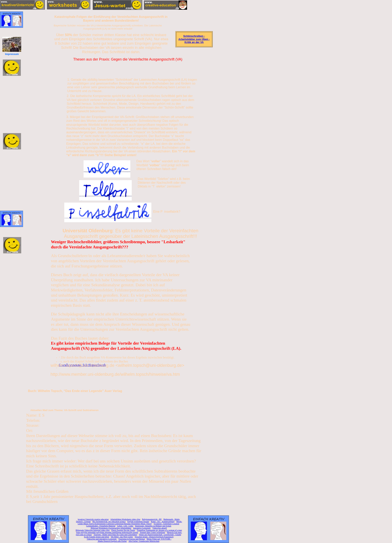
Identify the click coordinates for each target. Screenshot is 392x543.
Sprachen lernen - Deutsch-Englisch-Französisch (154, 537)
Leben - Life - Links (125, 526)
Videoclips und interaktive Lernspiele (102, 539)
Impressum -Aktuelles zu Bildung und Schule (153, 526)
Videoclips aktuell (159, 528)
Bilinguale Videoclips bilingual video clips (93, 530)
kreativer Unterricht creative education (93, 519)
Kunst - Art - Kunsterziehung (163, 521)
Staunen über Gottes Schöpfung (152, 532)
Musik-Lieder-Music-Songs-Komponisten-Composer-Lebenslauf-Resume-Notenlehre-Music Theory (130, 523)
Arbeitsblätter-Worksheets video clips (125, 519)
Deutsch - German (83, 521)
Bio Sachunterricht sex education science (109, 521)
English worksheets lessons (138, 521)
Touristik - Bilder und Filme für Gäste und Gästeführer (115, 535)
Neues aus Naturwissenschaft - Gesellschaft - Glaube (160, 535)
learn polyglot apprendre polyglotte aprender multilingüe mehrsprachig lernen (107, 532)
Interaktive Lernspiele (142, 528)
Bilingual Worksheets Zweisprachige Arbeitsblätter (111, 528)
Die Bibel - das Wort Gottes (122, 537)
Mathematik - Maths (172, 519)
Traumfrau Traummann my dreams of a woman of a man (159, 530)
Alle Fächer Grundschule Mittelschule (144, 541)
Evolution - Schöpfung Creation (166, 524)
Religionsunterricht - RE (152, 519)
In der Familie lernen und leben (97, 537)
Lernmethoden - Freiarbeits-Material (101, 526)
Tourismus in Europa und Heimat (132, 539)
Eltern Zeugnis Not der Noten (123, 530)
